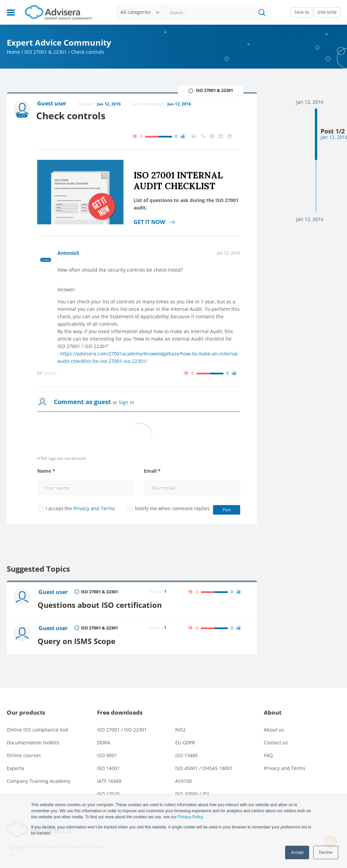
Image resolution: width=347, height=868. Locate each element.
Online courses (24, 754)
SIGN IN (302, 12)
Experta (15, 767)
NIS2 (180, 729)
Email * (152, 471)
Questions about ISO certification (101, 604)
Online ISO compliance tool (38, 729)
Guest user (53, 592)
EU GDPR (185, 741)
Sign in (126, 402)
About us (274, 729)
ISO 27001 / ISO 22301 (122, 729)
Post (227, 510)
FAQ (268, 754)
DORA (104, 741)
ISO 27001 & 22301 (45, 52)
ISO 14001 (108, 767)
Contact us (276, 741)
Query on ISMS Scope (78, 639)
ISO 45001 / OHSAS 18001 (204, 767)
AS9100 (183, 780)
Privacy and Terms (94, 508)
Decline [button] (326, 852)
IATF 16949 (109, 780)
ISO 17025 (108, 793)
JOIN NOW (327, 12)
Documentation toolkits (33, 741)
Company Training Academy (39, 780)
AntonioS (68, 253)
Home (13, 52)
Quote (47, 373)
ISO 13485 (187, 754)
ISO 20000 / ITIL (193, 793)
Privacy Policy (190, 817)
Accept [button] (297, 852)
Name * (46, 471)
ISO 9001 (107, 754)
